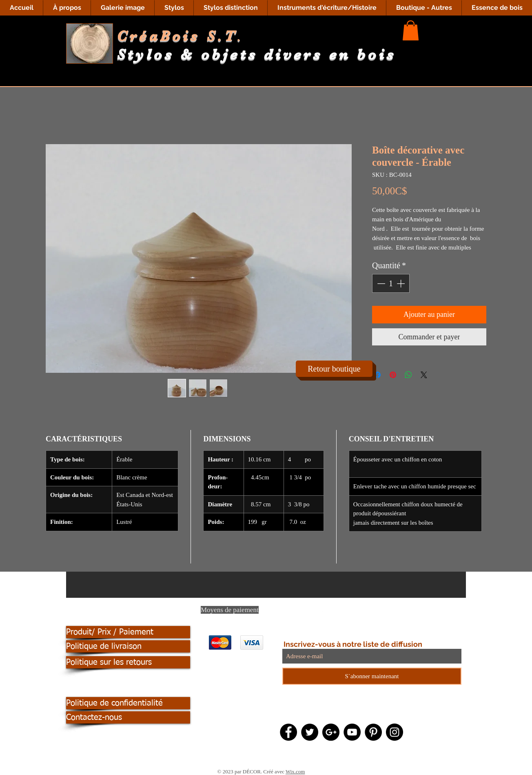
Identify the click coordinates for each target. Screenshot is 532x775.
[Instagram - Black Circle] (395, 732)
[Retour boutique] (334, 369)
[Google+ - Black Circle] (331, 732)
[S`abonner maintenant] (372, 676)
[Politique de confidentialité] (128, 703)
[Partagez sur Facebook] (377, 375)
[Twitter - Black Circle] (310, 732)
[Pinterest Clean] (324, 612)
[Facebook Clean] (291, 612)
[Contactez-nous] (128, 717)
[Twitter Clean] (307, 612)
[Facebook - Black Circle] (288, 732)
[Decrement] (380, 283)
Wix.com (295, 772)
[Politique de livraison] (128, 646)
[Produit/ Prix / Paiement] (128, 632)
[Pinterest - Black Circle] (373, 732)
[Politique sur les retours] (128, 662)
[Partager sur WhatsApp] (408, 375)
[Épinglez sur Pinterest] (393, 375)
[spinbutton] (391, 283)
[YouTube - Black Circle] (352, 732)
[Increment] (401, 283)
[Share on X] (424, 375)
